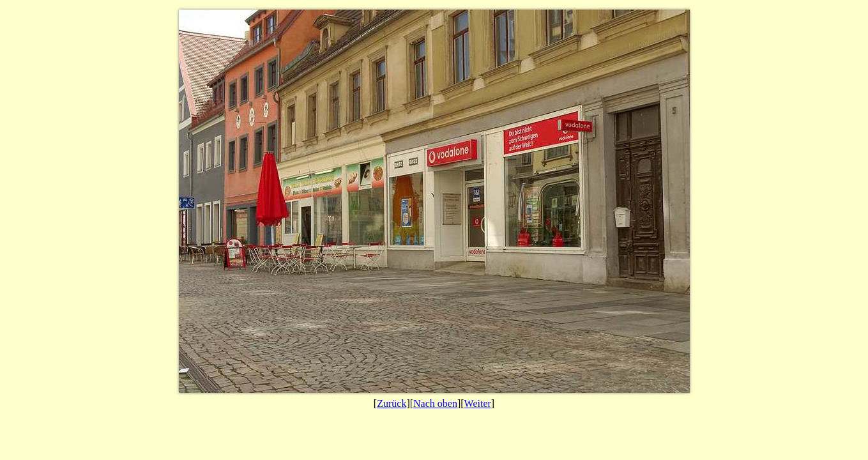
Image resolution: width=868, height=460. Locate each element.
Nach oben (435, 403)
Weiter (478, 403)
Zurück (392, 403)
